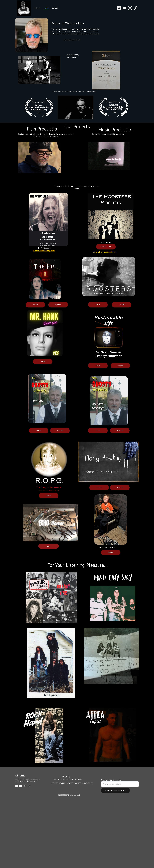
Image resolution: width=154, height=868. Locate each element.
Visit (49, 547)
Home (46, 8)
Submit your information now (115, 792)
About (38, 8)
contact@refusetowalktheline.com (72, 783)
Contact (55, 8)
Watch (58, 305)
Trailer (98, 305)
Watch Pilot (106, 247)
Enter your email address (111, 781)
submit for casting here (44, 251)
